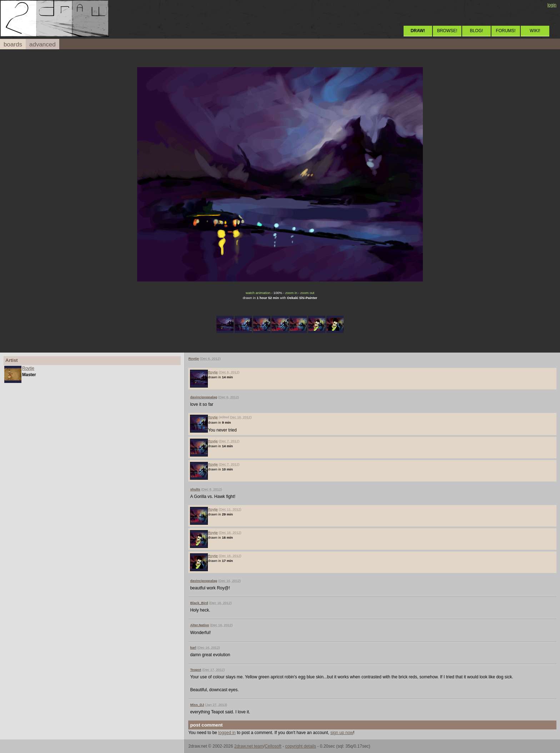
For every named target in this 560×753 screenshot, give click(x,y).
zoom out (307, 293)
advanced (42, 44)
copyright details (301, 746)
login (552, 5)
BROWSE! (447, 31)
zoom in (291, 293)
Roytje (28, 368)
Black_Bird (199, 603)
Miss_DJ (197, 705)
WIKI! (535, 31)
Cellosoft (273, 746)
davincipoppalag (204, 397)
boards (13, 44)
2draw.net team (249, 746)
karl (193, 647)
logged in (227, 733)
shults (195, 489)
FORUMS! (506, 31)
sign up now (342, 733)
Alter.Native (199, 625)
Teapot (196, 670)
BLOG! (477, 31)
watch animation (258, 293)
